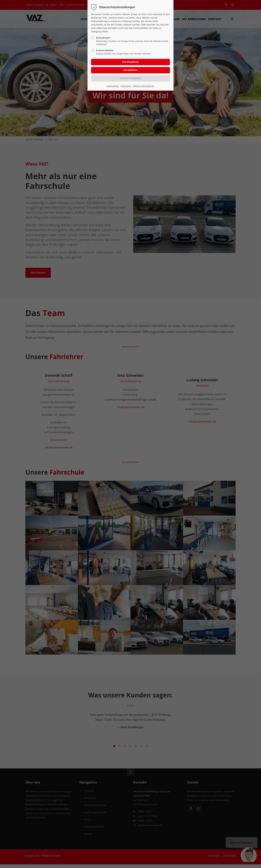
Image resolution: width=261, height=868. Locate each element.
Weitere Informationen (144, 86)
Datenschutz (113, 86)
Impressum (126, 86)
